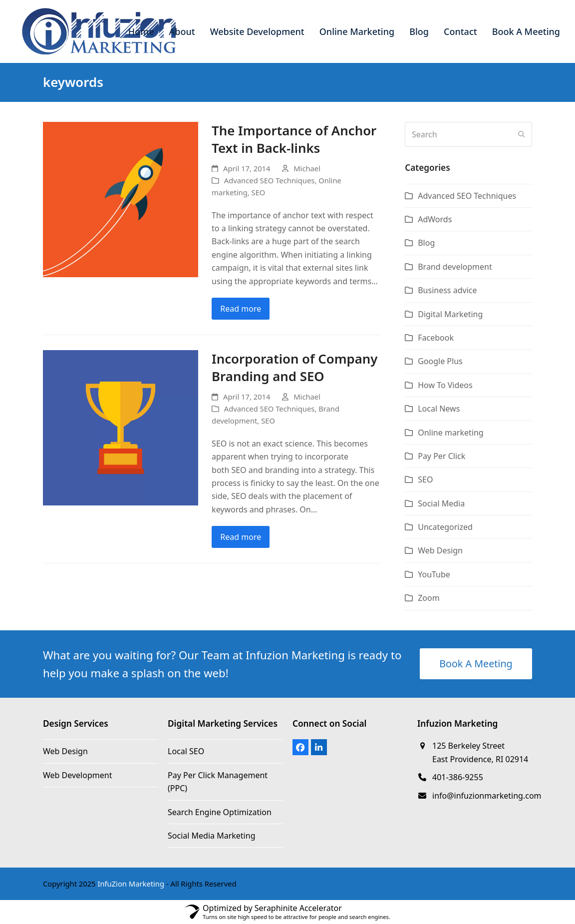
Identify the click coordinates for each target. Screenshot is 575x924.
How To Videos (445, 385)
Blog (426, 243)
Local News (439, 409)
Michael (307, 168)
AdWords (435, 219)
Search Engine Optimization (220, 812)
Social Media (441, 503)
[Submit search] (522, 134)
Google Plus (440, 361)
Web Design (440, 550)
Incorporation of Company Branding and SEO (294, 368)
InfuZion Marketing (131, 884)
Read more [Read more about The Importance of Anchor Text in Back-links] (241, 309)
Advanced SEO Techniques (270, 180)
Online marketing (450, 433)
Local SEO (186, 751)
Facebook (436, 338)
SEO (259, 192)
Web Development (77, 775)
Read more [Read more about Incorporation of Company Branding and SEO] (241, 537)
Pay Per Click (441, 456)
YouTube (434, 574)
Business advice (447, 290)
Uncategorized (445, 527)
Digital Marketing (450, 314)
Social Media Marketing (211, 836)
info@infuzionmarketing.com (487, 796)
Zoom (429, 598)
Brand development (455, 267)
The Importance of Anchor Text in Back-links (294, 139)
